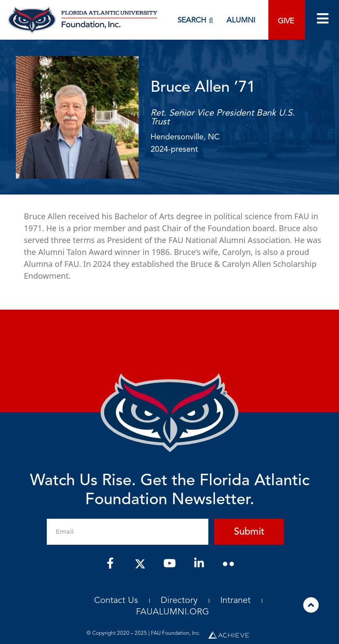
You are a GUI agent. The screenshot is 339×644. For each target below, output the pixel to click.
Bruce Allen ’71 (203, 88)
